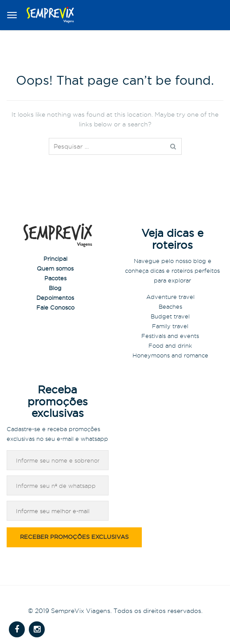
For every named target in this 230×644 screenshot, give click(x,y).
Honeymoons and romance (170, 355)
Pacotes (55, 278)
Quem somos (55, 268)
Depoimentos (55, 298)
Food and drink (170, 346)
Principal (55, 259)
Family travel (170, 326)
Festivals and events (170, 336)
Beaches (170, 306)
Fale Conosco (55, 307)
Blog (55, 288)
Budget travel (170, 316)
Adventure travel (170, 297)
